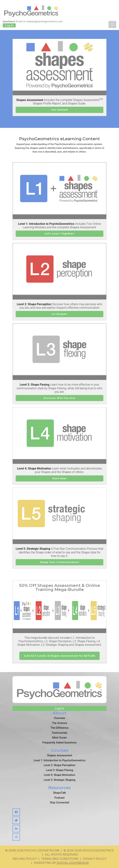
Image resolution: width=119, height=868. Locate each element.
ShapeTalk (59, 793)
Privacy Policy (95, 859)
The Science (59, 723)
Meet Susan (60, 738)
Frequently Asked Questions (59, 743)
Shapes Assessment (59, 755)
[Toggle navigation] (112, 24)
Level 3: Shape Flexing (59, 770)
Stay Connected (60, 803)
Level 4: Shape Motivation (60, 775)
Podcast (59, 798)
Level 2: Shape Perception (59, 765)
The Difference (59, 728)
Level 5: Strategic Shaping (59, 780)
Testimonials (59, 733)
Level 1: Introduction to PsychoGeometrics (59, 760)
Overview (60, 718)
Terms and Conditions (60, 859)
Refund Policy (25, 859)
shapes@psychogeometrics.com (44, 21)
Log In (9, 25)
